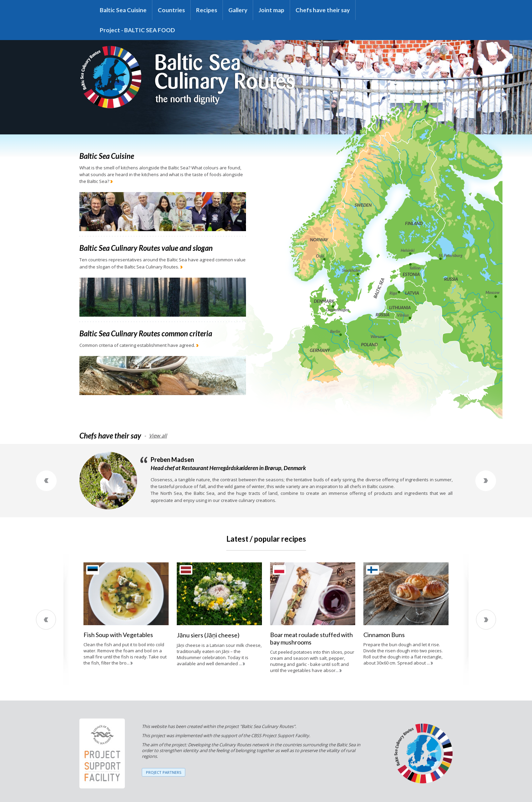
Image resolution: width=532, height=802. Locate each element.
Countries (171, 10)
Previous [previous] (46, 620)
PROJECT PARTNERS (164, 772)
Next (486, 481)
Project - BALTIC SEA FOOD (137, 30)
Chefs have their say (323, 10)
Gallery (238, 10)
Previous (46, 481)
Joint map (271, 10)
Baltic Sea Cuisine (123, 10)
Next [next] (486, 620)
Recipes (207, 10)
